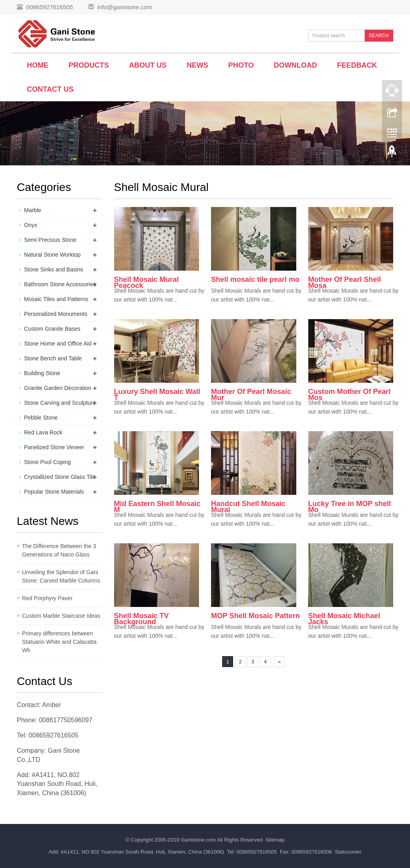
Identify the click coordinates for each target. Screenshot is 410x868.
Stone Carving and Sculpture (60, 403)
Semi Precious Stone (50, 240)
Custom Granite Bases (52, 329)
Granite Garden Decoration (58, 388)
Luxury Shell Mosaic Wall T (157, 395)
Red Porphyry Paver (47, 598)
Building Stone (42, 373)
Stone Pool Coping (47, 462)
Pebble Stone (41, 418)
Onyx (31, 225)
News (197, 65)
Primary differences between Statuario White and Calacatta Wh (59, 642)
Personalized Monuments (56, 314)
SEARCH (379, 36)
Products (89, 65)
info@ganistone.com (125, 7)
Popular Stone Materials (54, 492)
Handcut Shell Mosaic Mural (248, 507)
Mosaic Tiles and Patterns (56, 299)
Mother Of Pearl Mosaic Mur (251, 395)
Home (38, 65)
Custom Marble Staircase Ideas (61, 616)
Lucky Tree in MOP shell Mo (350, 507)
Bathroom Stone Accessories (60, 284)
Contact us (50, 89)
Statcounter (348, 852)
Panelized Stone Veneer (54, 447)
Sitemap (275, 840)
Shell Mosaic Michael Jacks (344, 619)
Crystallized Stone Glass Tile (60, 477)
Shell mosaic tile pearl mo (255, 279)
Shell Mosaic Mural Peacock (147, 282)
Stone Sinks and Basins (54, 269)
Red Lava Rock (43, 432)
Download (295, 65)
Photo (241, 65)
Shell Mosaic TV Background (142, 619)
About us (148, 65)
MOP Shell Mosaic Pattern (255, 616)
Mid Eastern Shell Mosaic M (157, 507)
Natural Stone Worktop (52, 255)
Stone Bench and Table (53, 358)
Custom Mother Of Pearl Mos (350, 395)
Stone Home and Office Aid (58, 344)
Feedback (357, 65)
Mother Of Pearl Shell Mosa (345, 282)
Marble (33, 210)
